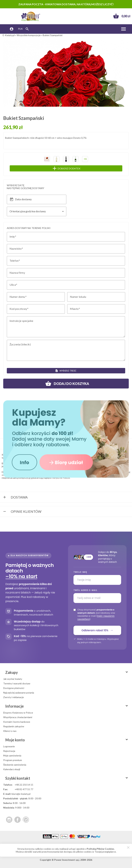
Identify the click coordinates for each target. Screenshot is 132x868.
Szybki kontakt (67, 778)
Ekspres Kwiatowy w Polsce (18, 713)
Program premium (13, 760)
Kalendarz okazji (12, 769)
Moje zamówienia (12, 755)
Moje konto (67, 740)
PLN (20, 29)
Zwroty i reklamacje (14, 697)
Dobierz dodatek (73, 168)
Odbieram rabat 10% (97, 630)
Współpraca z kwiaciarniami (18, 717)
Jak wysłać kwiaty (13, 679)
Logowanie (9, 746)
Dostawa (15, 498)
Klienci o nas (10, 731)
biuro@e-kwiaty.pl (21, 794)
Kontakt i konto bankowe (17, 722)
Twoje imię (80, 572)
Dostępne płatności (14, 688)
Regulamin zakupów (14, 726)
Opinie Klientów (22, 512)
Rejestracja (9, 751)
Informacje (67, 706)
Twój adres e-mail (85, 590)
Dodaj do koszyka (66, 384)
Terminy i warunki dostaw (17, 683)
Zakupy (67, 672)
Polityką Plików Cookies (100, 849)
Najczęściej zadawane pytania (19, 693)
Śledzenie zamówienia (15, 765)
